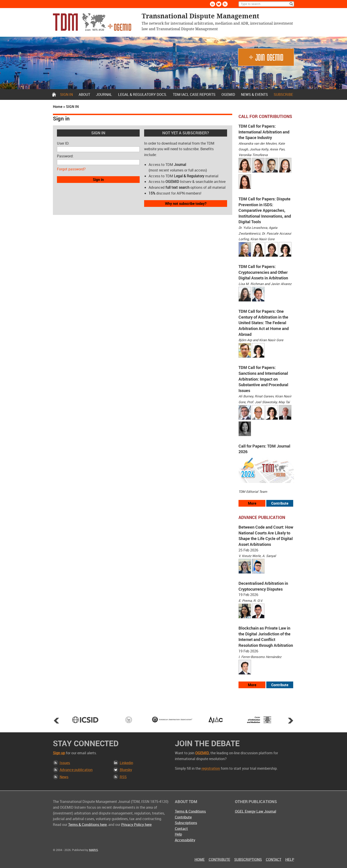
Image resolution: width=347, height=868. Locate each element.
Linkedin (213, 4)
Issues (65, 763)
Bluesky (219, 4)
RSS (123, 777)
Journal (104, 94)
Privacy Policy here (136, 825)
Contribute (280, 503)
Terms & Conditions (190, 811)
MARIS (93, 850)
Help (178, 834)
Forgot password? (71, 169)
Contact (181, 829)
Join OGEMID (266, 57)
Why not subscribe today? (186, 204)
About (84, 94)
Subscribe (283, 94)
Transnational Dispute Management (92, 22)
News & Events (254, 94)
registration (211, 768)
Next (291, 720)
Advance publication (76, 770)
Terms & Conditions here (87, 825)
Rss (225, 4)
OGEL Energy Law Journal (256, 811)
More (252, 503)
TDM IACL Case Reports (194, 94)
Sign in (66, 94)
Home (54, 94)
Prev (56, 720)
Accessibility (185, 840)
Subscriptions (186, 823)
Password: (65, 156)
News (64, 777)
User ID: (63, 143)
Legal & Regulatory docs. (143, 94)
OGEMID (228, 94)
